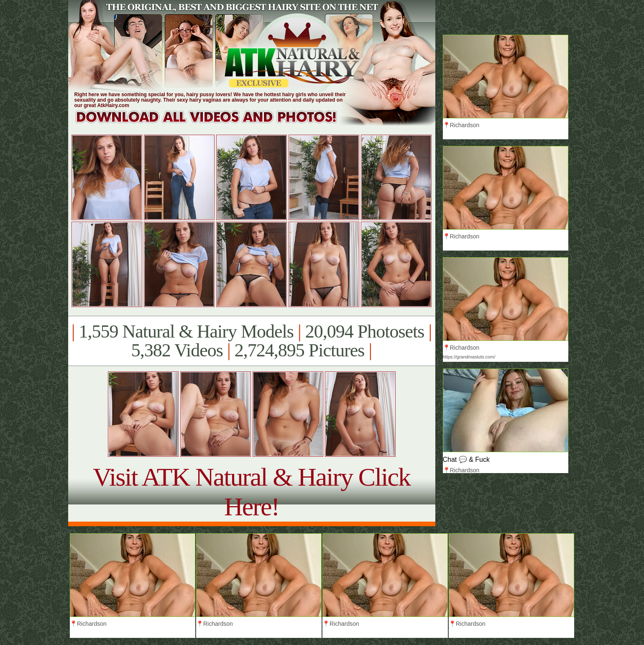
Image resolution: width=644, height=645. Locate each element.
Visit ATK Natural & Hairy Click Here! (252, 492)
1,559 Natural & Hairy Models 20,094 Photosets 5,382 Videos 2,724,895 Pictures (252, 341)
